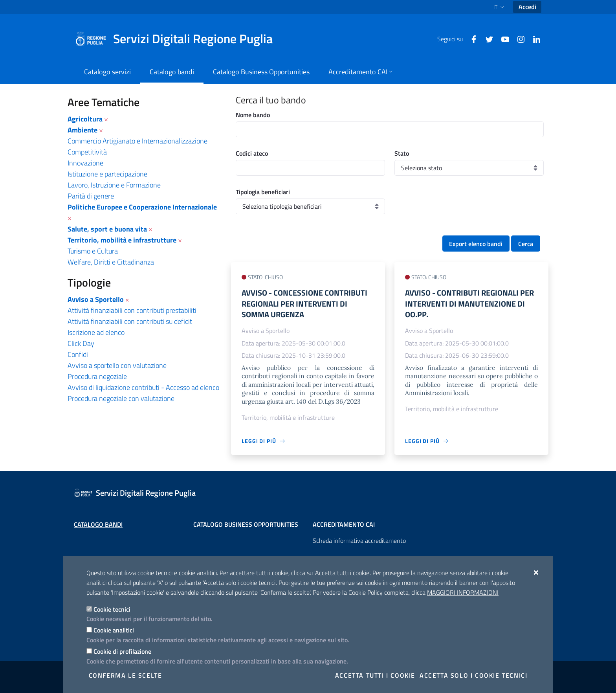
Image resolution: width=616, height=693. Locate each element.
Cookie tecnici (112, 609)
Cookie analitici (114, 630)
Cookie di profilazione (122, 651)
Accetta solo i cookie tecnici (473, 675)
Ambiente (82, 130)
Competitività (87, 152)
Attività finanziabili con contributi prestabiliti (132, 310)
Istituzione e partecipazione (107, 174)
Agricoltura (85, 119)
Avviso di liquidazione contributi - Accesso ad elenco (143, 387)
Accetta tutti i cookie (375, 675)
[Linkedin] (533, 39)
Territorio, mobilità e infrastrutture (122, 240)
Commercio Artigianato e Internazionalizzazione (137, 141)
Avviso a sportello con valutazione (117, 365)
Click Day (81, 343)
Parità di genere (91, 196)
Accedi (527, 7)
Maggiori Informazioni (463, 592)
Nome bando (253, 115)
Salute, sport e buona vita (107, 229)
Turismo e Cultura (93, 251)
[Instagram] (518, 39)
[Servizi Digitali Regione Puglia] (178, 39)
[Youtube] (502, 39)
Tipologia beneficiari (263, 192)
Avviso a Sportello (96, 299)
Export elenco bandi (476, 244)
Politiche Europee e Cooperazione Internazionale (142, 207)
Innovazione (85, 163)
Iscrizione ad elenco (96, 332)
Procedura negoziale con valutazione (121, 398)
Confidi (78, 354)
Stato (402, 153)
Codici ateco (252, 153)
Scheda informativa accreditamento (359, 540)
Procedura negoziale (97, 376)
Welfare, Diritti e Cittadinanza (111, 262)
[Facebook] (471, 39)
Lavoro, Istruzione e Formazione (114, 185)
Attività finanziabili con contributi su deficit (130, 321)
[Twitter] (486, 39)
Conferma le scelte (126, 675)
